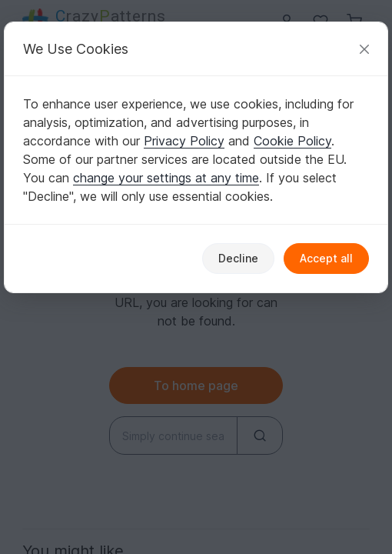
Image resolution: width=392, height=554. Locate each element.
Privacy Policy (184, 141)
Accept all (326, 258)
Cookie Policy (292, 141)
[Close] (364, 49)
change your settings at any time (166, 178)
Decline (238, 258)
